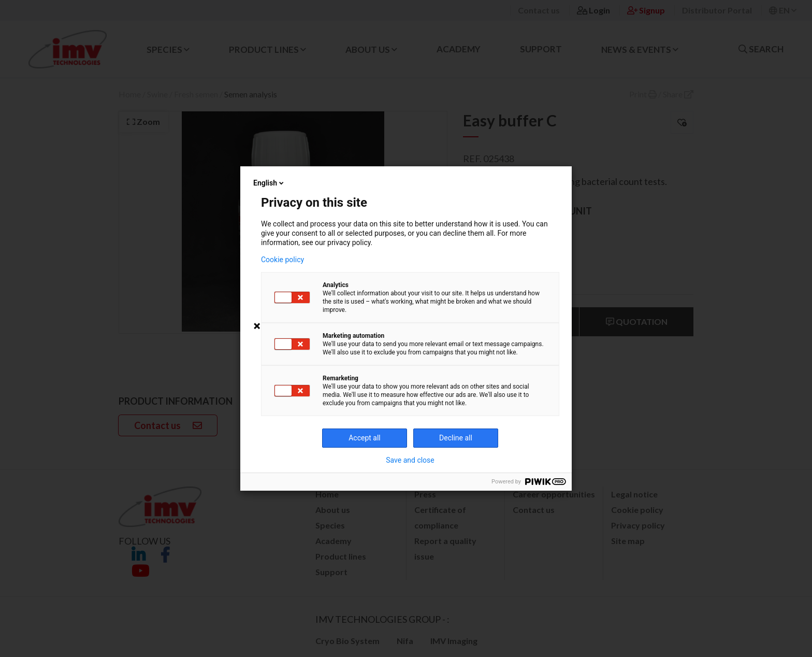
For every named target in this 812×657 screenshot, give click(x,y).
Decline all (456, 438)
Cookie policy (282, 260)
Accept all (365, 438)
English (269, 183)
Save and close (410, 460)
